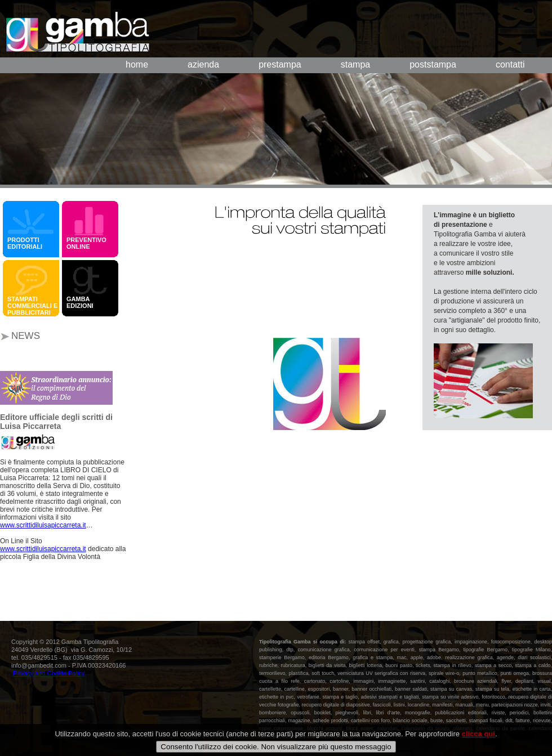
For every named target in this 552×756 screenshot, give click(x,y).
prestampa (280, 64)
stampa (355, 64)
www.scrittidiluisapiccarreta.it (43, 525)
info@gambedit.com (39, 665)
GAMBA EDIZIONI (82, 302)
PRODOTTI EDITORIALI (25, 243)
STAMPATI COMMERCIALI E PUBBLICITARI (32, 306)
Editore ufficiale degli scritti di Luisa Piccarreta (56, 422)
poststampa (433, 64)
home (137, 64)
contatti (510, 64)
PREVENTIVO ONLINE (86, 243)
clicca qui (478, 743)
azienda (203, 64)
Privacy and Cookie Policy (49, 673)
